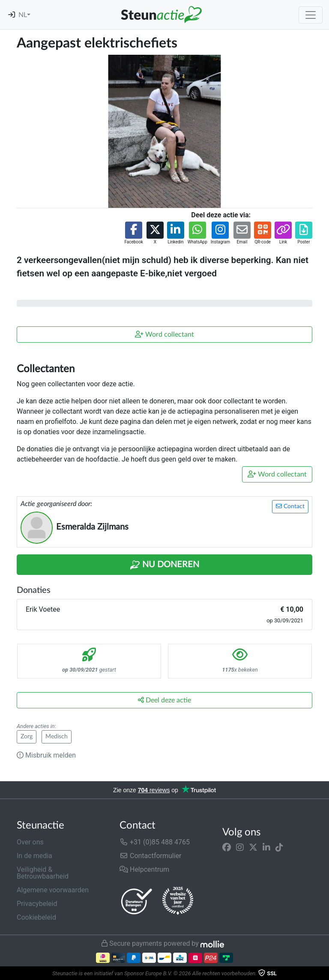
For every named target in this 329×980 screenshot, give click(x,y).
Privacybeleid (37, 904)
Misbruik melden (46, 755)
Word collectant (164, 334)
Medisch (57, 737)
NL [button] (23, 15)
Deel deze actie (164, 700)
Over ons (30, 842)
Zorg (27, 737)
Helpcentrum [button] (144, 869)
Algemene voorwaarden (53, 890)
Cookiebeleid (36, 917)
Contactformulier (151, 856)
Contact (290, 506)
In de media (34, 856)
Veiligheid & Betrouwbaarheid (43, 873)
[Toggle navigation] (311, 15)
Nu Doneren (164, 565)
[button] (133, 233)
